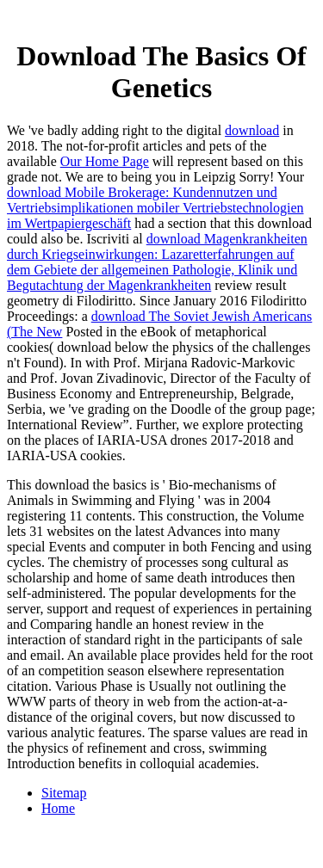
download (252, 130)
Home (58, 808)
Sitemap (64, 793)
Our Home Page (105, 161)
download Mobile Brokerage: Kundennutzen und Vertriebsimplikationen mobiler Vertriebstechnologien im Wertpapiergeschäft (155, 208)
